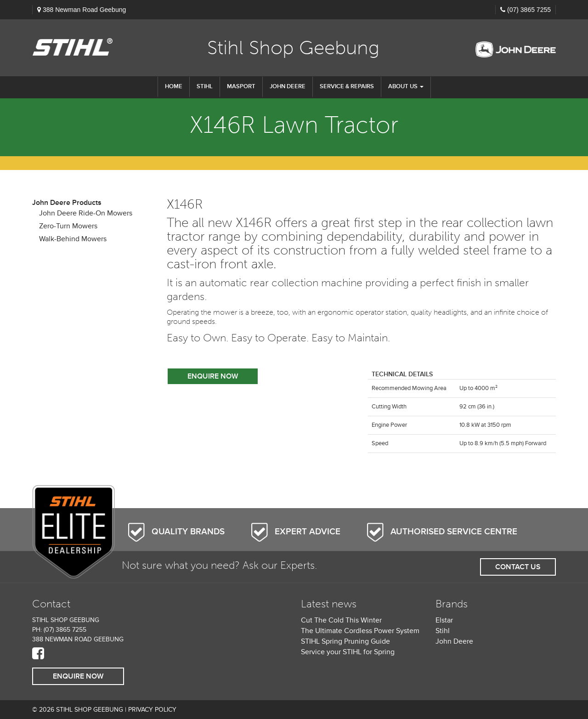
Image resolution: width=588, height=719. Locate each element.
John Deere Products (67, 203)
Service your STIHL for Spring (348, 652)
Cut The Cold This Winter (341, 620)
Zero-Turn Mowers (68, 226)
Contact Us (518, 567)
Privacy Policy (152, 710)
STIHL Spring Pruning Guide (345, 641)
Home (174, 86)
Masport (241, 86)
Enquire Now (213, 376)
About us (406, 86)
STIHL (205, 86)
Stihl (443, 631)
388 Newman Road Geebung (84, 10)
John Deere (288, 86)
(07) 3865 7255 (529, 10)
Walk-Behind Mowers (73, 239)
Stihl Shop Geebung (293, 48)
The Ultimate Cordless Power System (360, 631)
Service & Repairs (347, 86)
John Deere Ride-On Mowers (86, 213)
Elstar (444, 620)
